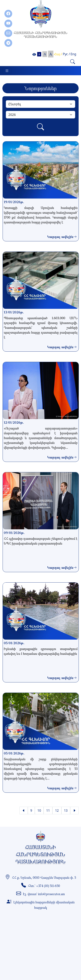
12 (57, 810)
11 (48, 810)
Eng (73, 54)
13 (66, 810)
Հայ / (58, 54)
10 (39, 810)
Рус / (66, 54)
